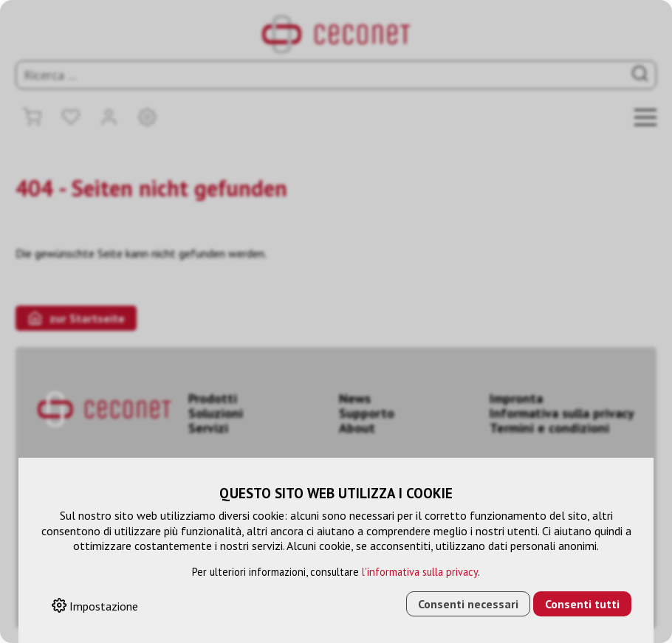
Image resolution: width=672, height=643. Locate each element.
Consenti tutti (582, 604)
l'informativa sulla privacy (420, 572)
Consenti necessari (468, 604)
